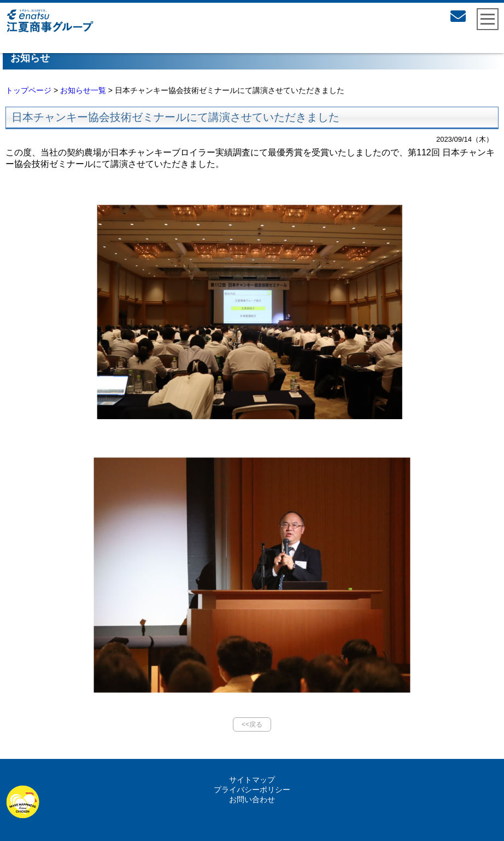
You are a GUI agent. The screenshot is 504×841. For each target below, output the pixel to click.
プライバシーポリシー (252, 790)
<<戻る (252, 724)
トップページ (28, 90)
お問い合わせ (252, 799)
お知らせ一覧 (83, 90)
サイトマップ (252, 780)
